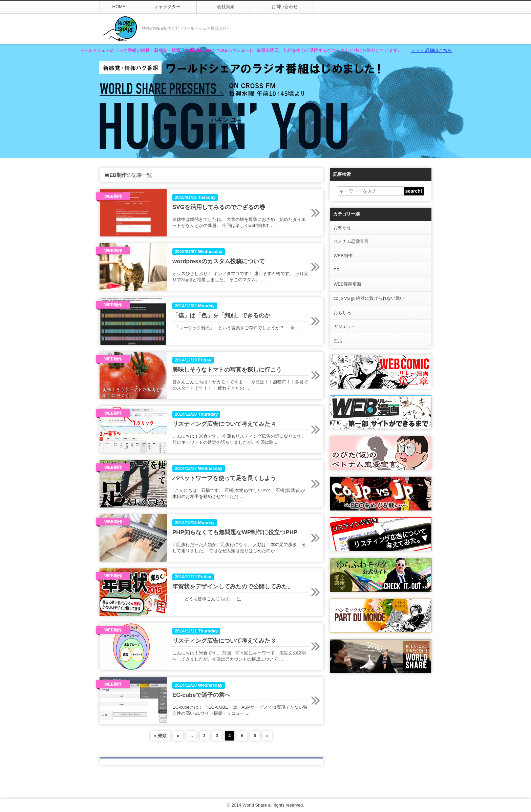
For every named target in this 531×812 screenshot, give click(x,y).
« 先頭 (160, 736)
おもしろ (342, 313)
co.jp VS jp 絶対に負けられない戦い (369, 298)
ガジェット (345, 326)
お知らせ (342, 227)
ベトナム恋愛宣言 (351, 241)
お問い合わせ (284, 7)
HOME (119, 7)
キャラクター (167, 7)
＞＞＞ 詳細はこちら (432, 50)
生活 (338, 341)
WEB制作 (343, 256)
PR (337, 270)
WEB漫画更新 (347, 284)
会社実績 (226, 7)
